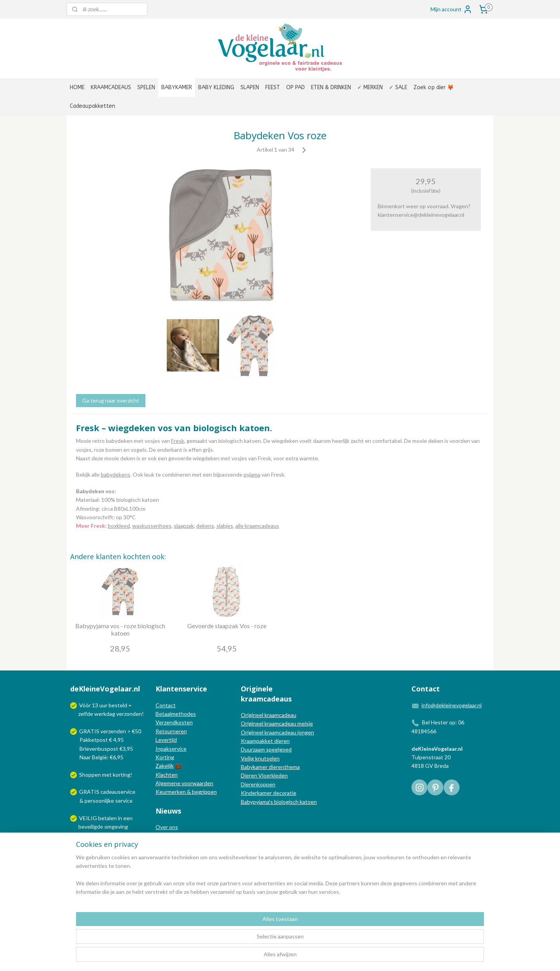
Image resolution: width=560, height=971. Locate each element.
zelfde (86, 714)
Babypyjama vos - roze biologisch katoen (120, 629)
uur (103, 705)
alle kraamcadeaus (257, 526)
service (123, 801)
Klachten (167, 775)
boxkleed (119, 526)
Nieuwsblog (170, 844)
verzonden (129, 714)
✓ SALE (398, 87)
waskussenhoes (152, 526)
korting (122, 775)
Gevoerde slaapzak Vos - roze (227, 626)
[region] (229, 940)
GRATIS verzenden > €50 (110, 731)
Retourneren (171, 731)
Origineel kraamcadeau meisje (277, 723)
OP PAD (296, 87)
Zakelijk (165, 766)
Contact (166, 705)
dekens (205, 526)
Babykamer (254, 767)
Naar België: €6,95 (101, 757)
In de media (169, 836)
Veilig (248, 758)
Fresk (178, 441)
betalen (107, 818)
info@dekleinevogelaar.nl (452, 705)
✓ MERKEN (370, 87)
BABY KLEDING (216, 87)
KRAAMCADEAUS (111, 87)
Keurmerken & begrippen (186, 792)
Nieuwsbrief (170, 853)
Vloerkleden (272, 775)
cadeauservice (118, 792)
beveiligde (91, 827)
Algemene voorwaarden (184, 783)
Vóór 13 (89, 705)
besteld (118, 705)
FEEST (273, 87)
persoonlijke (99, 801)
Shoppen (90, 775)
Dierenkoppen (258, 784)
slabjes (225, 526)
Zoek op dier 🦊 (434, 87)
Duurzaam (253, 749)
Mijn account (451, 9)
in (120, 818)
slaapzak (184, 526)
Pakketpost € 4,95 (98, 740)
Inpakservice (171, 749)
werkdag (105, 714)
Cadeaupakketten (92, 106)
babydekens (116, 474)
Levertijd (166, 740)
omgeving (116, 827)
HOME (77, 87)
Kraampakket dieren (265, 741)
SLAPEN (250, 87)
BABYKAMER (177, 87)
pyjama (252, 474)
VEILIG (89, 818)
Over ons (167, 827)
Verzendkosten (174, 722)
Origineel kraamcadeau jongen (277, 732)
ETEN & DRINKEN (331, 87)
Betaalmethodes (176, 714)
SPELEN (146, 87)
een (128, 818)
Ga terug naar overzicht (111, 400)
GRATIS (90, 792)
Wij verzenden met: (103, 844)
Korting (165, 757)
